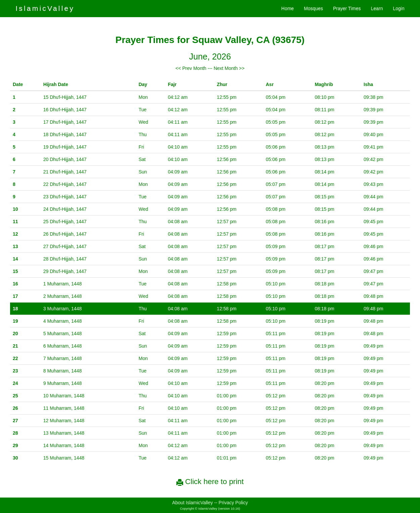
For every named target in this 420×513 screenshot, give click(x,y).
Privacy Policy (233, 503)
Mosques (313, 8)
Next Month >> (229, 68)
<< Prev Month (191, 68)
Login (398, 8)
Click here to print (210, 482)
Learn (377, 8)
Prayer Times (347, 8)
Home (287, 8)
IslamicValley (45, 8)
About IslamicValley (192, 503)
